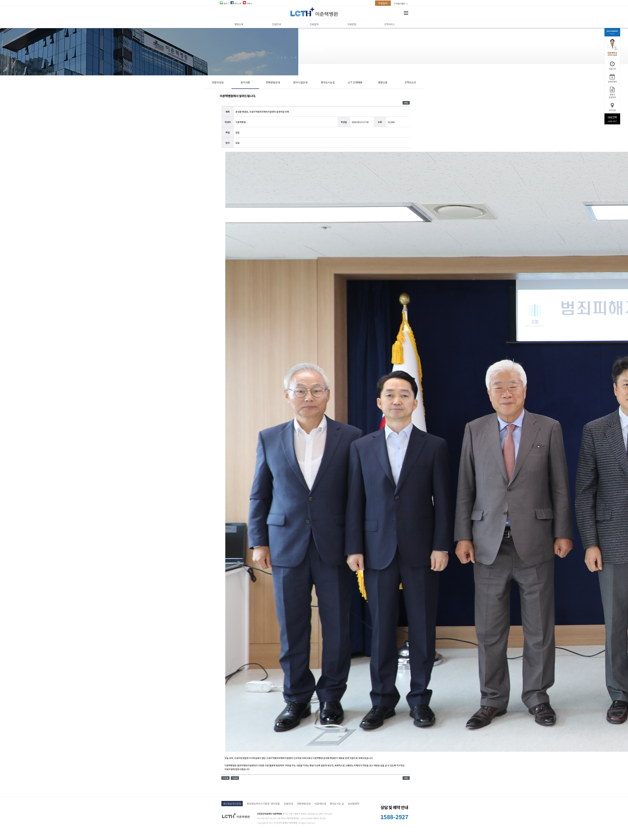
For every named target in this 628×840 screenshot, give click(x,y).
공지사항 (245, 82)
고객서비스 (389, 24)
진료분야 (314, 24)
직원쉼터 (383, 3)
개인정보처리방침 (232, 804)
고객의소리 (410, 82)
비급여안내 (320, 804)
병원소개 (239, 24)
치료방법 (352, 24)
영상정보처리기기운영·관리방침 (263, 804)
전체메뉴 (406, 13)
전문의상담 (218, 82)
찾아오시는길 (328, 82)
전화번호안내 (273, 82)
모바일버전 (354, 804)
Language (401, 3)
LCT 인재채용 (355, 82)
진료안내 (276, 24)
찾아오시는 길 (337, 804)
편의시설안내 (300, 82)
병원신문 (383, 82)
